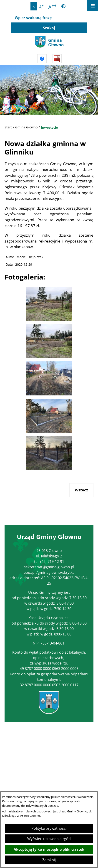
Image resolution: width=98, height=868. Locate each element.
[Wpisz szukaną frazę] (49, 18)
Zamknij (49, 860)
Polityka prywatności (49, 828)
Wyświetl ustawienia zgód (49, 839)
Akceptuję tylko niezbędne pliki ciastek (49, 849)
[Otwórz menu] (93, 5)
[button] (49, 319)
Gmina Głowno (26, 127)
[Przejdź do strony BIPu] (57, 59)
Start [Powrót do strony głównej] (8, 127)
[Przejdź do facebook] (42, 59)
